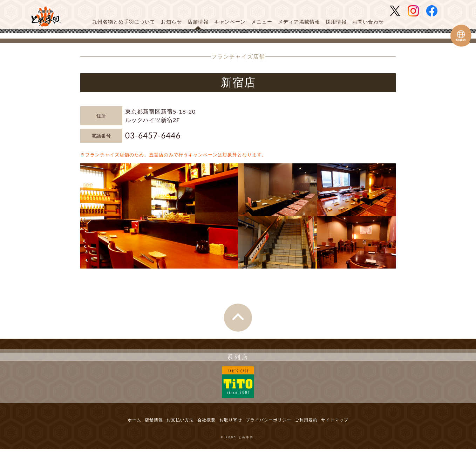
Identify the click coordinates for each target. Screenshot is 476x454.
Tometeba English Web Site (461, 36)
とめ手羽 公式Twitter (398, 11)
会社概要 (202, 423)
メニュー (262, 22)
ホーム (110, 423)
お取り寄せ (232, 423)
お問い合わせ (368, 22)
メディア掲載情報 (299, 22)
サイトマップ (359, 423)
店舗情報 (198, 22)
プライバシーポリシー (278, 423)
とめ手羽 (48, 16)
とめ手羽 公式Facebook (435, 11)
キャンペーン (230, 22)
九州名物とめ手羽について (124, 22)
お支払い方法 (169, 423)
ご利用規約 (323, 423)
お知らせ (171, 22)
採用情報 (336, 22)
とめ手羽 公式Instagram (416, 11)
